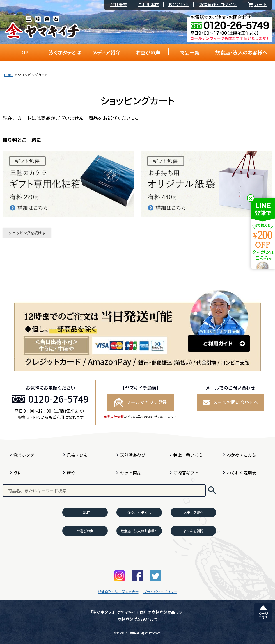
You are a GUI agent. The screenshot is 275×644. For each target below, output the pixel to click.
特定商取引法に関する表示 (118, 592)
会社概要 (119, 5)
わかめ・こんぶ (241, 455)
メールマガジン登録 (141, 402)
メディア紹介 (106, 52)
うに (18, 473)
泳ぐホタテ (24, 455)
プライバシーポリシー (160, 592)
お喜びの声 (148, 52)
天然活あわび (133, 455)
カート (257, 5)
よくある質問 (193, 531)
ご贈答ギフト (186, 473)
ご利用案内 (149, 5)
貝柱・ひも (77, 455)
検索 (212, 491)
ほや (71, 473)
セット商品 (131, 473)
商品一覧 (189, 52)
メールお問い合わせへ (230, 402)
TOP (24, 52)
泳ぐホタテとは (65, 52)
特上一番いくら (188, 455)
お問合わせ (179, 5)
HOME (9, 75)
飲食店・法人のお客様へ (241, 52)
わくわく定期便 (241, 473)
